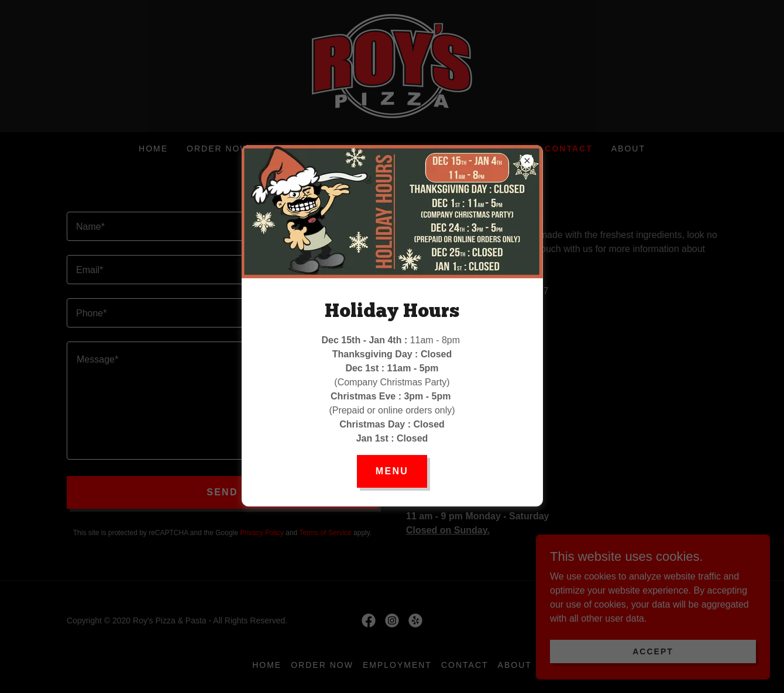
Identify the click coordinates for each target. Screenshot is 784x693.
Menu (392, 471)
